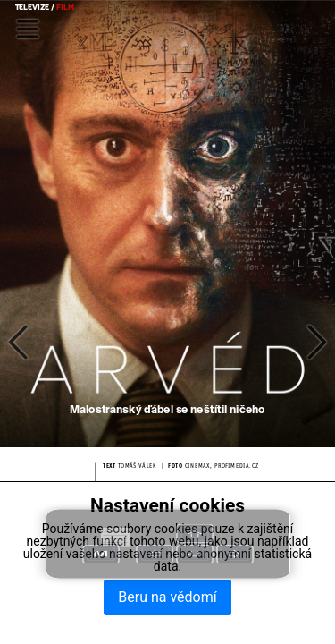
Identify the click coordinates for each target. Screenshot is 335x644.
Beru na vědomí (167, 597)
